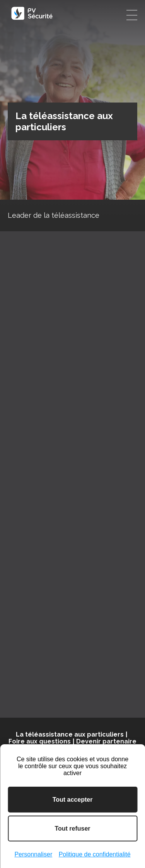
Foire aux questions (40, 741)
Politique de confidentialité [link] (95, 854)
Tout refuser (72, 828)
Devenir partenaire (106, 741)
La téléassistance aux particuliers (70, 734)
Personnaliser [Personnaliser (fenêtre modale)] (33, 854)
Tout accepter (73, 800)
